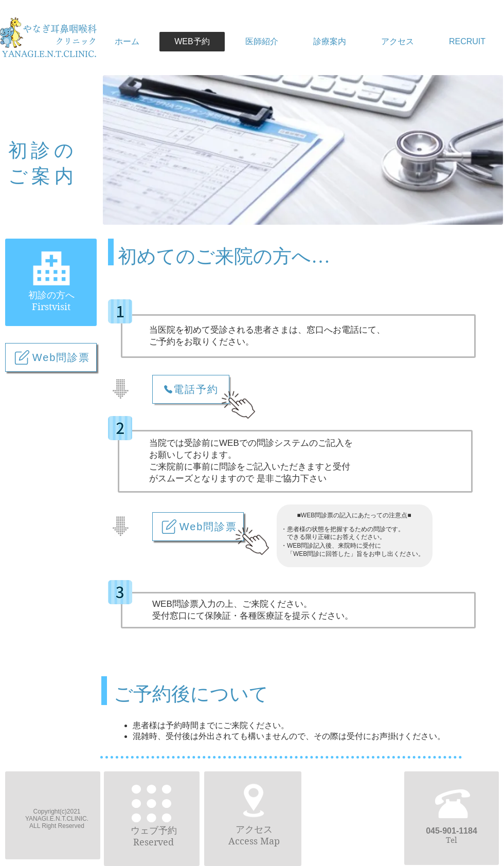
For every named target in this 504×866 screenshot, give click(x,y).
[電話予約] (191, 389)
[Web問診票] (51, 357)
